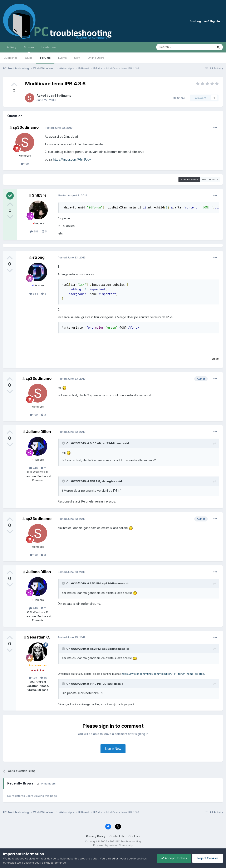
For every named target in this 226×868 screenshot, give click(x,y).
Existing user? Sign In (206, 21)
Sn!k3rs (39, 195)
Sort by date (210, 180)
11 (44, 468)
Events (62, 58)
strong (38, 257)
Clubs (29, 58)
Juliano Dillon (38, 432)
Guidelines (11, 58)
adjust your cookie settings (129, 858)
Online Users (96, 58)
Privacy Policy (96, 836)
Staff (77, 58)
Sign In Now (113, 749)
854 (34, 294)
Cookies (134, 836)
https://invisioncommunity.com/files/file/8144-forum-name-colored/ (163, 674)
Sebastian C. (38, 637)
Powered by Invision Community (113, 845)
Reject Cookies (208, 858)
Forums (45, 58)
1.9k (33, 678)
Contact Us (117, 836)
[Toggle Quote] (64, 443)
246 (33, 468)
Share (179, 98)
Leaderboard (50, 47)
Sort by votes (189, 180)
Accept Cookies (174, 858)
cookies (30, 858)
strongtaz (108, 481)
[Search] (174, 47)
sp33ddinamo (61, 95)
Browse (29, 49)
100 (25, 164)
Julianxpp (110, 684)
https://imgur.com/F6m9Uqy (72, 159)
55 (44, 678)
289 (34, 231)
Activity (12, 47)
